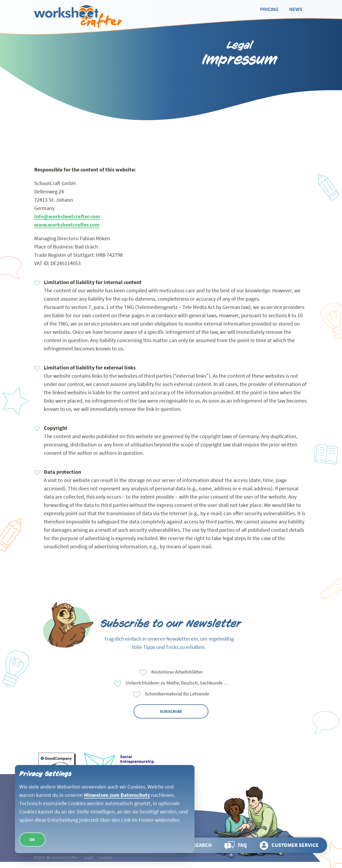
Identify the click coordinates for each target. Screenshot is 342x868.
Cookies (106, 857)
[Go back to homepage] (77, 17)
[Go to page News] (296, 10)
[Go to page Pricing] (269, 10)
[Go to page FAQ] (236, 845)
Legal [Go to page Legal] (89, 857)
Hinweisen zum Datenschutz (117, 795)
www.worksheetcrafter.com (67, 225)
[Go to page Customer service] (289, 845)
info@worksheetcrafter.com (67, 216)
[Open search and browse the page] (196, 845)
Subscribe (171, 711)
